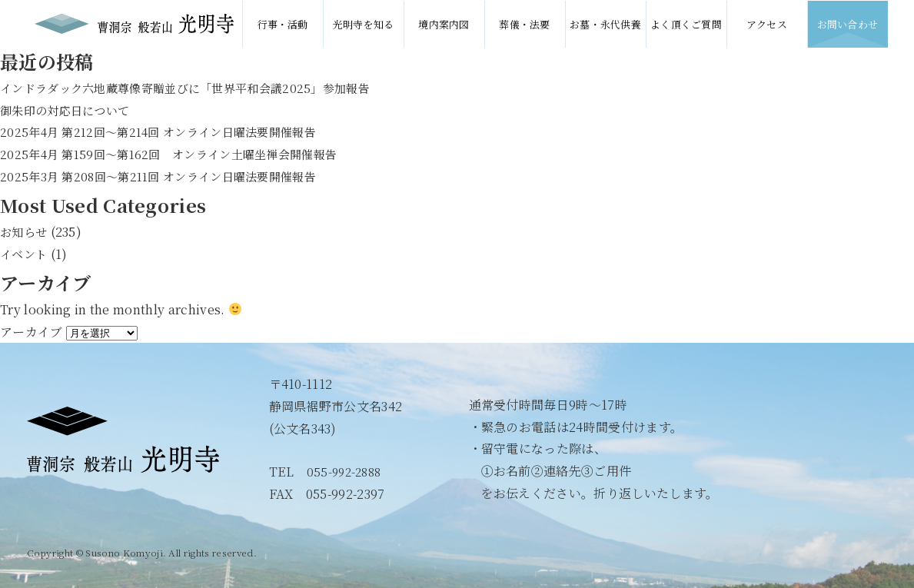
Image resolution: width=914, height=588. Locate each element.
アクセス (767, 23)
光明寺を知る (364, 23)
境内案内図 (444, 23)
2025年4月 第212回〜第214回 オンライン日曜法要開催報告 (168, 132)
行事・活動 (283, 23)
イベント (25, 254)
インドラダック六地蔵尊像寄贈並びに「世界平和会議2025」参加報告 (196, 88)
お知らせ (25, 232)
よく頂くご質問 (686, 23)
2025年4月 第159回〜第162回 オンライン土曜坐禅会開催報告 (178, 154)
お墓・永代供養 (605, 23)
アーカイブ (32, 332)
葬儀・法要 (525, 23)
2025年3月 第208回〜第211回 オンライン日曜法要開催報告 (167, 176)
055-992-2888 (347, 472)
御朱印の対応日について (69, 110)
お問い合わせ (848, 23)
